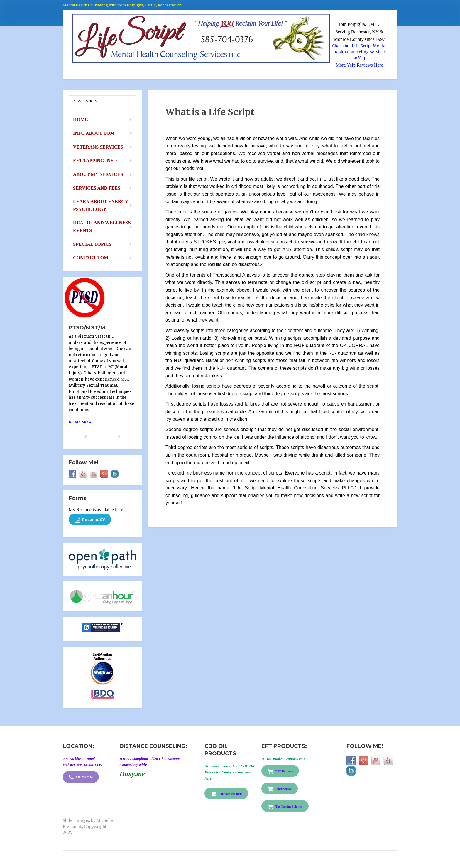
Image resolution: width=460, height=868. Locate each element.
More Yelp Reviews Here (359, 65)
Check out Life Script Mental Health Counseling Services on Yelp (359, 52)
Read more (81, 422)
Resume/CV (90, 520)
